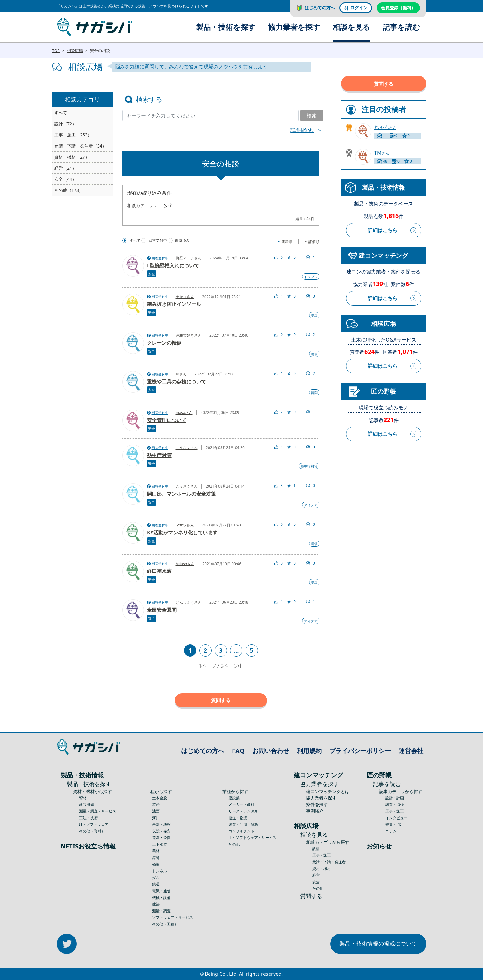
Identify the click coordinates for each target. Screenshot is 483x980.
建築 (156, 904)
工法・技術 (88, 818)
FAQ (238, 751)
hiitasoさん (185, 564)
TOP (56, 51)
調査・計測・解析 (243, 824)
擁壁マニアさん (189, 258)
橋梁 (156, 864)
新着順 (287, 242)
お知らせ (379, 846)
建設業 (234, 798)
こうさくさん (187, 448)
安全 (152, 274)
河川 (156, 818)
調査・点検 (395, 804)
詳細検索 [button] (302, 130)
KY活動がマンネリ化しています (182, 533)
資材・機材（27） (72, 157)
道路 (156, 804)
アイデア (311, 505)
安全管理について (167, 420)
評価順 (314, 242)
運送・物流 (238, 818)
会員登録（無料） (398, 8)
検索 (312, 115)
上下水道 (160, 844)
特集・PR (393, 824)
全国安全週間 (162, 610)
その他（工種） (165, 924)
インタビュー (396, 818)
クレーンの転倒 (164, 343)
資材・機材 (322, 869)
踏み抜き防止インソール (174, 304)
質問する (221, 700)
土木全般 (160, 798)
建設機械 (87, 804)
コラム (391, 831)
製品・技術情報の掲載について (378, 943)
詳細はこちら (383, 230)
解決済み (182, 241)
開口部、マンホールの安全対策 (181, 494)
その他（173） (69, 190)
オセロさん (185, 297)
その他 (234, 844)
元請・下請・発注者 (329, 862)
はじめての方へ (320, 8)
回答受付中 (158, 241)
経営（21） (65, 168)
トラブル (311, 277)
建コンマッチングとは (328, 791)
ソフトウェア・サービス (172, 917)
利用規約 (309, 751)
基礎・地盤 (161, 824)
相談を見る (351, 27)
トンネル (160, 871)
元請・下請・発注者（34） (80, 146)
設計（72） (65, 124)
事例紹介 (315, 811)
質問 (314, 393)
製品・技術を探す (226, 27)
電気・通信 (161, 891)
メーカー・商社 (241, 804)
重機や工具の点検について (177, 382)
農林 (156, 851)
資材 (83, 798)
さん (385, 127)
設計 (316, 849)
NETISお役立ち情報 (88, 846)
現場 (314, 315)
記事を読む (401, 27)
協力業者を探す (294, 27)
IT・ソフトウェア (94, 824)
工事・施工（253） (73, 135)
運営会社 (411, 751)
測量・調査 (161, 911)
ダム (156, 878)
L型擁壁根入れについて (173, 265)
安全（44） (65, 179)
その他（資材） (92, 831)
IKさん (181, 374)
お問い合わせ (271, 751)
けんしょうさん (189, 602)
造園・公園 (161, 838)
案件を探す (317, 804)
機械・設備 (161, 898)
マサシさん (185, 525)
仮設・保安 (161, 831)
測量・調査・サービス (98, 811)
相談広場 (75, 51)
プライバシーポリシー (360, 751)
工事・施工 (322, 855)
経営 (316, 875)
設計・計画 (395, 798)
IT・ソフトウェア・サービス (252, 838)
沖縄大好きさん (189, 335)
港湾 (156, 858)
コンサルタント (241, 831)
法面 (156, 811)
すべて (61, 113)
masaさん (184, 413)
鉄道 (156, 884)
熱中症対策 (159, 455)
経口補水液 (159, 571)
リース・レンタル (243, 811)
